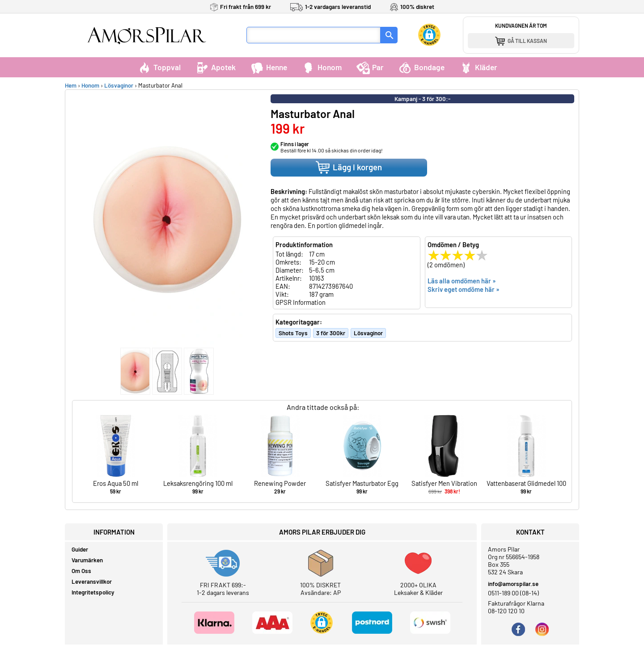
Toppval (159, 67)
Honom (322, 67)
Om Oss (81, 571)
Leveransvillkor (92, 582)
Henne (269, 67)
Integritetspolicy (93, 592)
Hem (71, 85)
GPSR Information (301, 302)
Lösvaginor (119, 85)
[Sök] (389, 35)
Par (370, 67)
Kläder (478, 67)
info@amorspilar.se (513, 584)
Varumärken (87, 560)
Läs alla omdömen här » (462, 281)
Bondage (422, 67)
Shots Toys (293, 333)
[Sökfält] (314, 35)
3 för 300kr (331, 333)
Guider (80, 549)
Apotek (216, 67)
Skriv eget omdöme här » (464, 289)
